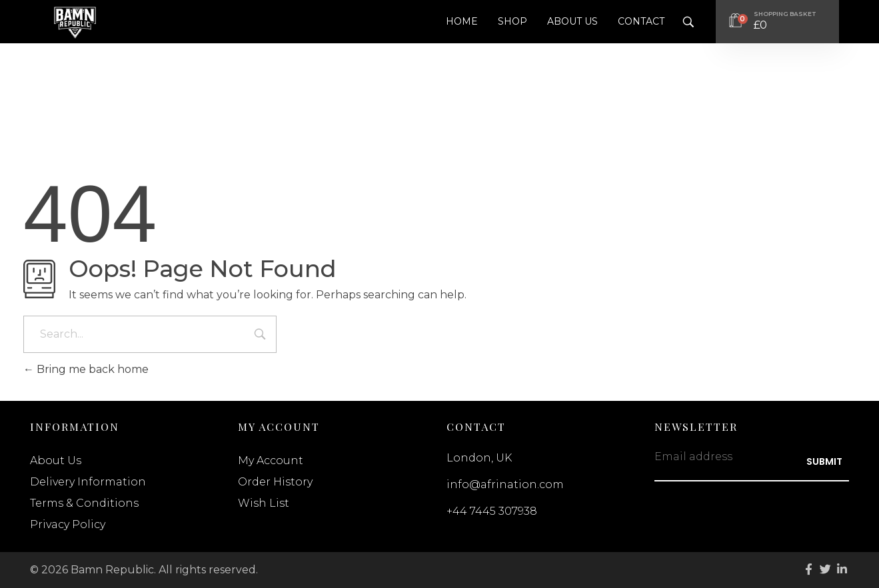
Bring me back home (86, 369)
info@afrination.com (505, 484)
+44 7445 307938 (492, 511)
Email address (693, 456)
